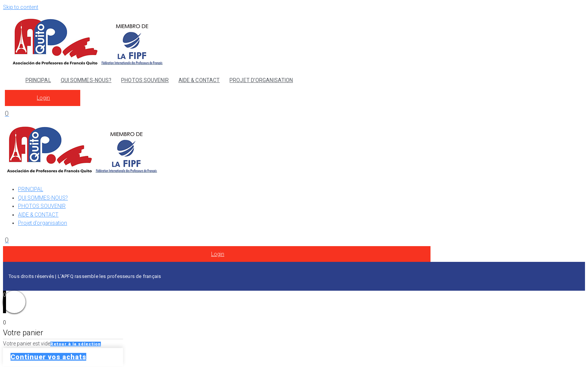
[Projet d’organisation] (301, 223)
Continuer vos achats (48, 357)
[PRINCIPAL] (301, 189)
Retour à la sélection (76, 344)
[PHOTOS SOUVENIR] (301, 206)
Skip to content (21, 7)
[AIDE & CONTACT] (301, 215)
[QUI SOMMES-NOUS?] (301, 198)
